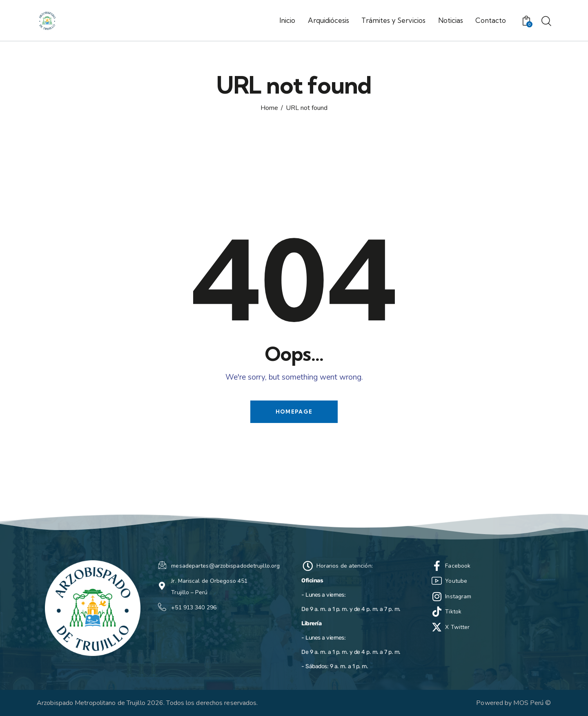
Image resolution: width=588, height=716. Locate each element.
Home (269, 108)
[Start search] (546, 22)
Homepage (294, 412)
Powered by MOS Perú (510, 703)
